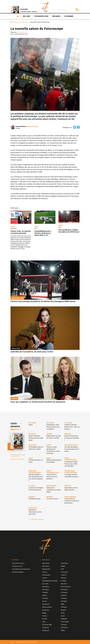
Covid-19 (64, 575)
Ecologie (64, 581)
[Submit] (77, 10)
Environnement (66, 586)
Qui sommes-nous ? (18, 563)
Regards (56, 16)
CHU (62, 569)
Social (63, 616)
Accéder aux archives (17, 459)
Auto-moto (46, 566)
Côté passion (46, 575)
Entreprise (46, 586)
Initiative (45, 598)
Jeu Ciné (26, 16)
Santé (63, 613)
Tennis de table (47, 624)
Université (64, 627)
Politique (64, 607)
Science (45, 616)
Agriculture (46, 563)
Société (45, 619)
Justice (45, 601)
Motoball (64, 601)
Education (64, 584)
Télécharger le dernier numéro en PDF (18, 455)
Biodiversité (46, 569)
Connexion (34, 642)
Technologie (65, 622)
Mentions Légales (18, 572)
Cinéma (45, 572)
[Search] (68, 10)
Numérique (46, 604)
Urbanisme (46, 630)
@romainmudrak (33, 126)
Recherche (46, 610)
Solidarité (64, 619)
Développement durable (50, 581)
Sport (13, 227)
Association (65, 563)
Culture (26, 22)
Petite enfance (47, 607)
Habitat (45, 595)
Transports (46, 627)
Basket (63, 566)
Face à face (46, 589)
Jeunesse (64, 598)
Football (45, 592)
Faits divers (64, 589)
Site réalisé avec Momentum (21, 569)
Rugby (44, 613)
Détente (24, 32)
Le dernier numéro (25, 11)
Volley (63, 630)
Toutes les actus (18, 22)
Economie (69, 16)
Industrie (64, 595)
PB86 (63, 604)
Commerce (64, 572)
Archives (34, 11)
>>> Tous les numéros (36, 519)
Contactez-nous (17, 566)
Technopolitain (41, 16)
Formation (64, 592)
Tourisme (64, 624)
